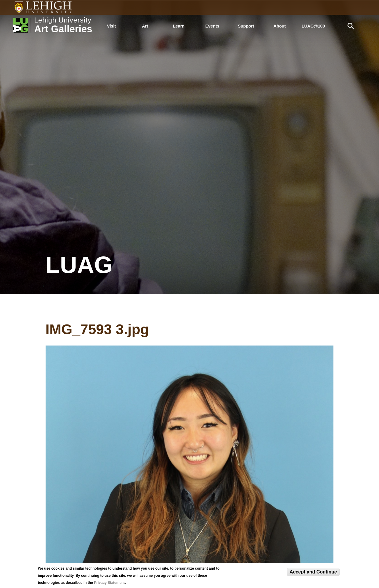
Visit (111, 26)
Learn (179, 26)
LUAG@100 (313, 26)
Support (246, 26)
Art (145, 26)
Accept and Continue (313, 572)
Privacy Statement (109, 583)
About (280, 26)
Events (212, 26)
